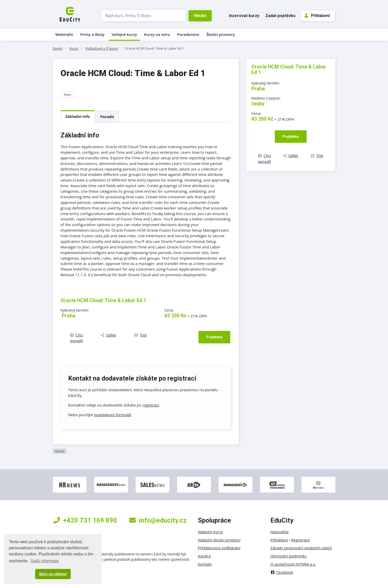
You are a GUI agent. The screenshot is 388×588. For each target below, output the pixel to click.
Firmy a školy (92, 34)
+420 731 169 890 (85, 520)
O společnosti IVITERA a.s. (293, 564)
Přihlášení (317, 16)
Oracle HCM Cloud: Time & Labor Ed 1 (154, 48)
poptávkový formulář (113, 415)
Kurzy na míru (157, 34)
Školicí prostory (221, 34)
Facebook (282, 572)
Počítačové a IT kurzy (102, 48)
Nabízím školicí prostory (219, 540)
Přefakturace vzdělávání (219, 548)
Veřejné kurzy (124, 34)
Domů (58, 48)
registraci (151, 405)
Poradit (107, 117)
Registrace (301, 540)
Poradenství (188, 34)
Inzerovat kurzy (244, 16)
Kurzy (74, 48)
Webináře (64, 34)
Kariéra (204, 556)
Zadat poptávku (280, 16)
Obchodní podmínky (289, 556)
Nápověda (280, 532)
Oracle (60, 451)
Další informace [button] (45, 561)
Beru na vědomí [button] (53, 574)
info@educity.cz (158, 520)
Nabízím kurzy (211, 532)
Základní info (78, 116)
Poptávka (214, 337)
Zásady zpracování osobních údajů (301, 548)
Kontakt (205, 564)
